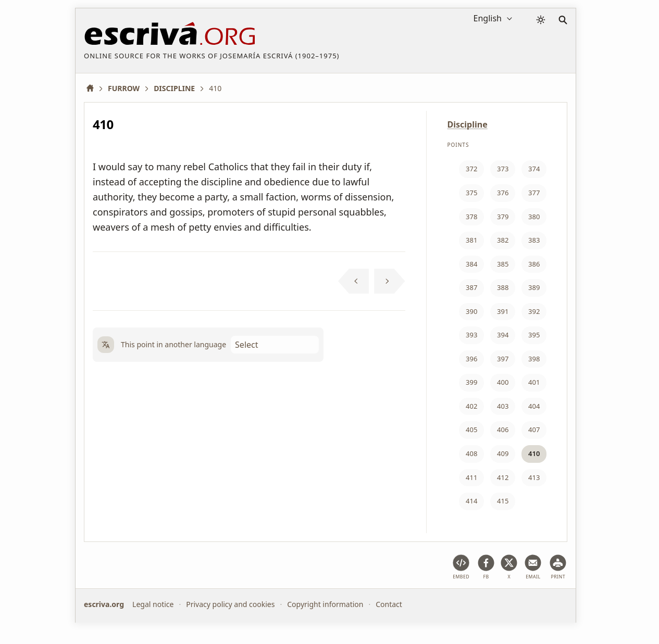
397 (503, 359)
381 (471, 240)
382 (503, 240)
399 (471, 382)
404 (534, 406)
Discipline (468, 124)
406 (503, 430)
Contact (389, 604)
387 (471, 287)
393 (471, 335)
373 (503, 169)
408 (471, 453)
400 (503, 382)
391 (503, 311)
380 (534, 217)
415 (503, 501)
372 (471, 169)
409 (503, 453)
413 (534, 477)
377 (534, 193)
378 (471, 217)
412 (503, 477)
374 (534, 169)
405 (471, 430)
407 (534, 430)
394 (503, 335)
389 (534, 287)
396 (471, 359)
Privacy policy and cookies (230, 604)
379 (503, 217)
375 (471, 193)
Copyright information (325, 604)
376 (503, 193)
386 (534, 264)
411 (471, 477)
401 (534, 382)
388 (503, 287)
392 (534, 311)
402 (471, 406)
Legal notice (153, 604)
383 (534, 240)
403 (503, 406)
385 (503, 264)
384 (471, 264)
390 (471, 311)
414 (471, 501)
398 (534, 359)
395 (534, 335)
